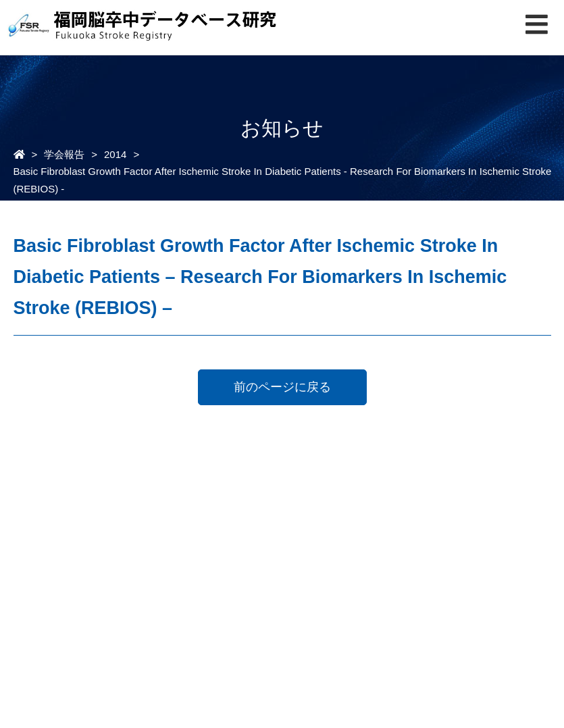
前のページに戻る (282, 387)
